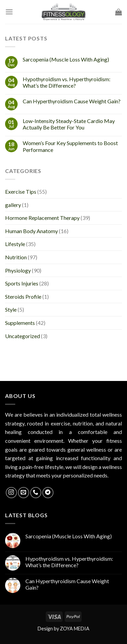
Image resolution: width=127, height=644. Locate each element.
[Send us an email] (24, 493)
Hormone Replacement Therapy (42, 218)
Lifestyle (15, 244)
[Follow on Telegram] (48, 493)
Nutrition (16, 257)
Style (11, 309)
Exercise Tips (21, 192)
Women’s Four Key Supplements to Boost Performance (70, 146)
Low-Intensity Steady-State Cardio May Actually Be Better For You (69, 124)
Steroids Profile (23, 297)
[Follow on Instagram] (11, 493)
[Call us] (36, 493)
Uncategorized (23, 336)
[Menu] (9, 12)
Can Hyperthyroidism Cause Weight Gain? (72, 101)
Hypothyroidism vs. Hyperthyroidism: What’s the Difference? (67, 82)
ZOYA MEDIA (75, 629)
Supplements (20, 323)
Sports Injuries (22, 283)
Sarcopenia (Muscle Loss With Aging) (66, 59)
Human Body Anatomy (31, 231)
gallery (13, 205)
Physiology (18, 270)
